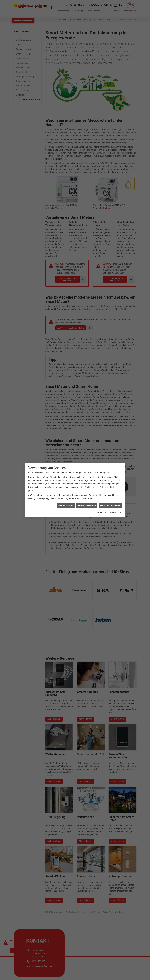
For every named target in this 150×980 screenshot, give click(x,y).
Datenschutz (116, 512)
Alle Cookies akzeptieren (110, 505)
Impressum (102, 512)
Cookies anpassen (66, 505)
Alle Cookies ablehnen (87, 505)
